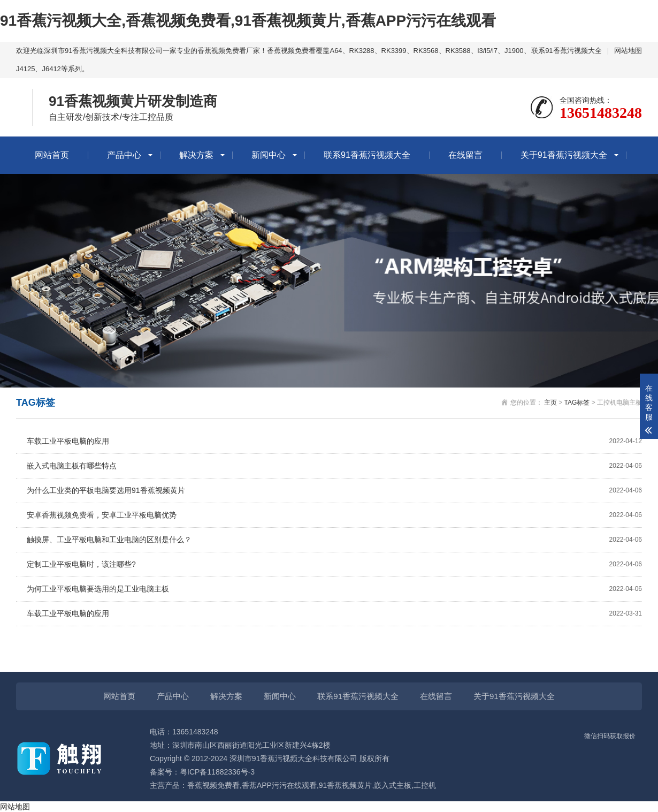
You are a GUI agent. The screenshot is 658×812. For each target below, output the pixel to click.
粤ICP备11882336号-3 (217, 772)
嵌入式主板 (393, 785)
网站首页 (52, 155)
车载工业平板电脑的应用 (334, 441)
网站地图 (628, 51)
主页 (550, 403)
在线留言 (465, 155)
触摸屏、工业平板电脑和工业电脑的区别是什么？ (334, 540)
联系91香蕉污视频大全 (566, 51)
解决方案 (196, 155)
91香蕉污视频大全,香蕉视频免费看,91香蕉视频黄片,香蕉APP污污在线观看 (248, 21)
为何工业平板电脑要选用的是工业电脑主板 (334, 589)
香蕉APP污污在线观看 (279, 785)
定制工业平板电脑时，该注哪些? (334, 564)
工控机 (425, 785)
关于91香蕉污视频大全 (564, 155)
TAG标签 (577, 403)
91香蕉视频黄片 (346, 785)
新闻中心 (269, 155)
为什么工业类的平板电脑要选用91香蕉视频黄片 (334, 491)
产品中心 (124, 155)
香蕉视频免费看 (213, 785)
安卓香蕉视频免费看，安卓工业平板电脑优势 (334, 515)
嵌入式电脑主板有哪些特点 (334, 466)
